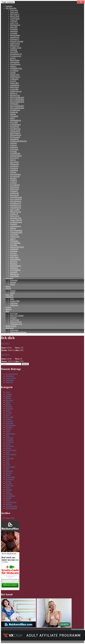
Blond (8, 402)
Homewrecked (11, 450)
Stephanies (10, 380)
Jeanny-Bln (14, 83)
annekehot (14, 31)
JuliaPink (14, 50)
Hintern (8, 448)
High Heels (10, 446)
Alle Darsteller (11, 8)
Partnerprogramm (78, 629)
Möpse (8, 475)
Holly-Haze (14, 257)
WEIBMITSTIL (16, 68)
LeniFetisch (15, 320)
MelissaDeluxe (16, 135)
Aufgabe (9, 394)
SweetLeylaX (11, 378)
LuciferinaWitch (12, 374)
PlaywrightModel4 (17, 108)
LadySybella (15, 19)
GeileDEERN (15, 154)
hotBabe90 (14, 249)
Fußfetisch (9, 297)
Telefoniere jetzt (16, 324)
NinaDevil (14, 268)
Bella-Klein (14, 87)
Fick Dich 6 (5, 355)
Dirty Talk (9, 295)
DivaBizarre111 (16, 54)
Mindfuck (9, 471)
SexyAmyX (15, 158)
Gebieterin (14, 168)
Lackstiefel (10, 458)
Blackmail (9, 400)
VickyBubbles (15, 243)
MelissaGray (15, 46)
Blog (7, 311)
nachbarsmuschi (16, 222)
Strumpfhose (10, 496)
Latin (8, 463)
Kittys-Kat (14, 10)
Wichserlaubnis (11, 508)
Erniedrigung (10, 425)
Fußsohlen (14, 303)
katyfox (13, 160)
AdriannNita (15, 62)
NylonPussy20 (16, 203)
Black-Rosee (15, 60)
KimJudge (14, 29)
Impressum (10, 328)
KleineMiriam (15, 259)
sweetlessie (14, 166)
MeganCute (14, 274)
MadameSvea (15, 25)
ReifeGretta (14, 189)
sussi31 (13, 58)
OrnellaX (14, 224)
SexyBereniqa (15, 129)
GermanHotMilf (16, 232)
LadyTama (14, 235)
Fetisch (8, 289)
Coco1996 (14, 52)
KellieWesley (15, 77)
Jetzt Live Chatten (17, 316)
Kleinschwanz (11, 454)
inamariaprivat (16, 226)
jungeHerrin (15, 37)
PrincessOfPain (16, 322)
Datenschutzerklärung (18, 332)
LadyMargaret (15, 125)
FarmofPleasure (16, 197)
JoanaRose (14, 170)
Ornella (13, 73)
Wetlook (9, 504)
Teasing (8, 498)
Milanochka (15, 164)
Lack (7, 456)
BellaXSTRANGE (17, 247)
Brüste (8, 411)
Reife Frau (9, 485)
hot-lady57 (14, 255)
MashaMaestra (16, 266)
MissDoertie (15, 187)
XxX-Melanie (15, 270)
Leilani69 (14, 33)
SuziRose (14, 181)
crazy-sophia (15, 210)
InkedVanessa (15, 133)
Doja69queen (15, 110)
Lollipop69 (14, 79)
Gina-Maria (14, 276)
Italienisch (14, 147)
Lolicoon (14, 145)
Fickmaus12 (15, 39)
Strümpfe (9, 494)
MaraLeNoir (15, 17)
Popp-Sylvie (15, 216)
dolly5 (13, 118)
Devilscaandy (15, 137)
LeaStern (14, 183)
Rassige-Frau (15, 95)
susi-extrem (14, 162)
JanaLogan (14, 12)
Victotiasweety (16, 56)
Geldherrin (10, 442)
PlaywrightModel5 (17, 98)
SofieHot (14, 143)
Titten (8, 500)
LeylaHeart (14, 71)
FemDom (9, 427)
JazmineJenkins (16, 156)
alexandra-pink (16, 218)
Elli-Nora (14, 262)
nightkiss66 (14, 193)
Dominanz (9, 278)
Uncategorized (11, 502)
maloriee (13, 318)
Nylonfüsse (10, 479)
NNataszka (14, 241)
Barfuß (8, 396)
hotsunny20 (14, 195)
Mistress (9, 473)
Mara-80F (14, 27)
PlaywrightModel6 (17, 100)
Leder (8, 465)
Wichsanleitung (11, 506)
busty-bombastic (16, 230)
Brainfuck (9, 409)
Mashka (13, 114)
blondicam (14, 112)
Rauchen (9, 483)
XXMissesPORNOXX (19, 141)
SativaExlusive (16, 201)
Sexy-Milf (14, 122)
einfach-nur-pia (16, 91)
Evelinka (13, 152)
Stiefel (8, 492)
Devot (8, 415)
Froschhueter (15, 185)
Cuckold (9, 413)
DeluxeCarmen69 (17, 41)
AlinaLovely (15, 237)
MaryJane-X (15, 14)
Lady (7, 461)
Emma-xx (14, 93)
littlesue (13, 228)
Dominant (14, 280)
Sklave (8, 286)
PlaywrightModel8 (17, 102)
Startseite (9, 6)
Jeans (8, 452)
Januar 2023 (10, 518)
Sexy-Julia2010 (16, 199)
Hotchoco (14, 264)
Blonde (8, 404)
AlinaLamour (15, 131)
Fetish (12, 293)
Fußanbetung (10, 434)
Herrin (13, 284)
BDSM (8, 398)
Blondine (9, 407)
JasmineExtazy (16, 208)
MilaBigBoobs (16, 120)
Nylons (8, 481)
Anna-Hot (9, 382)
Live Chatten (10, 467)
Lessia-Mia (14, 89)
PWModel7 (14, 104)
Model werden (11, 326)
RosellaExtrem (16, 205)
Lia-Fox (13, 81)
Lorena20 (14, 272)
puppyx (13, 239)
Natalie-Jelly (15, 75)
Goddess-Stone (16, 48)
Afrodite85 (14, 116)
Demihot (13, 179)
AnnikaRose (15, 85)
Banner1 (9, 309)
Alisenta (13, 172)
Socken (8, 307)
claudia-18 (14, 214)
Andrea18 (14, 21)
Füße (12, 299)
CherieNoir (10, 376)
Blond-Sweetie (16, 212)
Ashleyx (13, 66)
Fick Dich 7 (5, 343)
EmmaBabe (14, 139)
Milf (7, 469)
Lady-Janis (14, 149)
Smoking (9, 490)
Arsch (8, 392)
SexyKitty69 (15, 176)
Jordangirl (14, 191)
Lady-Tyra (14, 23)
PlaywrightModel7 (17, 106)
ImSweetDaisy (16, 174)
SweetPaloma (15, 64)
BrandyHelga (15, 35)
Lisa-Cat (13, 253)
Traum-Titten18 (16, 220)
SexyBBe (14, 245)
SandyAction (15, 44)
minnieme (14, 251)
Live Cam (14, 313)
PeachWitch (15, 127)
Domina (13, 282)
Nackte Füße (15, 301)
